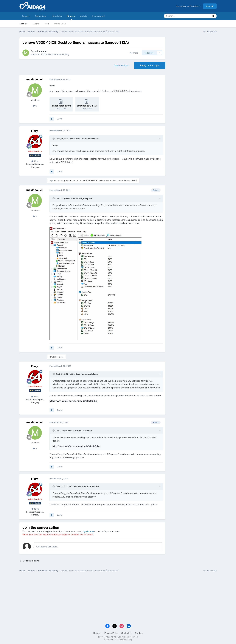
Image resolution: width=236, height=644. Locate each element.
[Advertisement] (193, 58)
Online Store (41, 16)
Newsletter (57, 16)
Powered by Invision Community (118, 640)
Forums (24, 24)
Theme (97, 633)
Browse (71, 17)
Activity (84, 16)
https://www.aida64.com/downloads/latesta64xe (73, 401)
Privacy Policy (111, 633)
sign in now (88, 531)
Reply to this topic (150, 65)
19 (35, 106)
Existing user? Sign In (188, 6)
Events (36, 24)
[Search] (179, 16)
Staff (47, 24)
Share (134, 53)
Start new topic (122, 65)
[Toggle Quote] (54, 139)
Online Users (60, 24)
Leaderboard (99, 16)
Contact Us (127, 633)
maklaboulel (40, 51)
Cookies (139, 633)
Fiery (35, 131)
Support (26, 16)
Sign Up (210, 6)
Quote (59, 119)
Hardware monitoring (59, 54)
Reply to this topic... (47, 547)
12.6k (35, 161)
